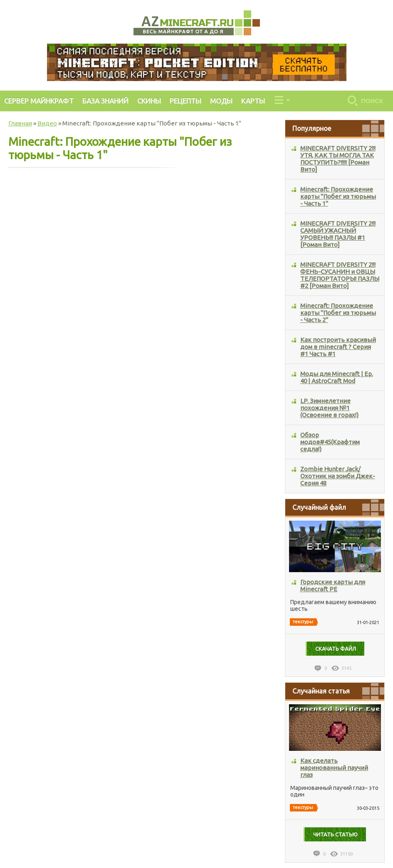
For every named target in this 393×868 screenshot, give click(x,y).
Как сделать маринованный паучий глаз (334, 768)
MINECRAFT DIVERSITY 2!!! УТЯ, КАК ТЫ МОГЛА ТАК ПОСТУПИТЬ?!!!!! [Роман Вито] (338, 159)
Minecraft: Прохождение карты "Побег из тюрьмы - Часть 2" (338, 313)
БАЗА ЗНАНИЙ (105, 101)
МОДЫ (221, 101)
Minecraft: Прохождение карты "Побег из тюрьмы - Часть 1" (338, 196)
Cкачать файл (336, 649)
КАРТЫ (253, 101)
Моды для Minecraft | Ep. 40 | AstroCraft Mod (337, 377)
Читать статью (335, 834)
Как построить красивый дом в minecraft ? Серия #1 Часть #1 (338, 347)
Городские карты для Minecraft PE (333, 585)
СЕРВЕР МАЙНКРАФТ (39, 101)
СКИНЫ (149, 101)
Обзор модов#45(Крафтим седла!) (330, 442)
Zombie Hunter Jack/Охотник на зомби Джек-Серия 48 (338, 476)
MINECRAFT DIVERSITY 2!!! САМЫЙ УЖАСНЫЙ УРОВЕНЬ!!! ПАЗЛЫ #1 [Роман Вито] (338, 234)
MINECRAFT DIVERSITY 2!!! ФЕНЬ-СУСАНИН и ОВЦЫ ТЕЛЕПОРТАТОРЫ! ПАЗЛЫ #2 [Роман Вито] (340, 275)
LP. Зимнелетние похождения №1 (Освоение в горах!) (329, 408)
